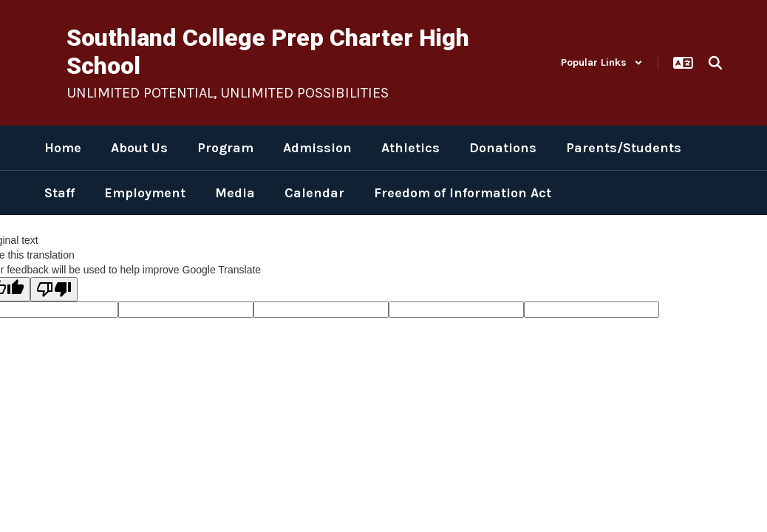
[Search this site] (715, 63)
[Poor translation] (54, 289)
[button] (602, 62)
